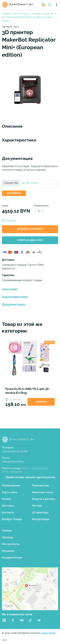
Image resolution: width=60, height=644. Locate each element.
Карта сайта (10, 492)
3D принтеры (21, 14)
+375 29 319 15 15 (15, 451)
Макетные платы (43, 492)
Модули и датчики (44, 499)
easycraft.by (48, 633)
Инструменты (11, 544)
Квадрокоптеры (12, 558)
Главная (6, 14)
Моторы (37, 506)
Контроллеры (41, 519)
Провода (8, 537)
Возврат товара (12, 519)
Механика (8, 551)
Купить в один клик (30, 240)
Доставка (8, 506)
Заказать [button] (41, 402)
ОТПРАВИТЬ (14, 193)
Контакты (8, 512)
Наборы (7, 531)
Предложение (11, 486)
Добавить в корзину (30, 229)
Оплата (6, 499)
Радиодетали (40, 486)
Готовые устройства (43, 14)
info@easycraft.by (13, 462)
